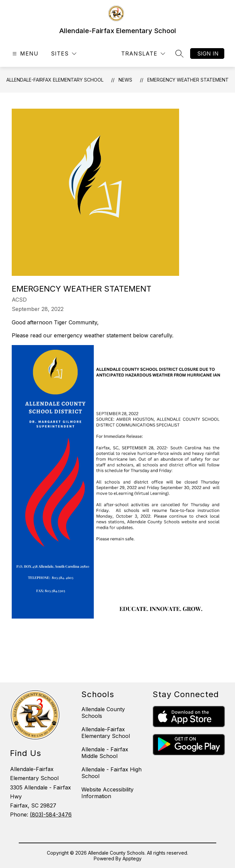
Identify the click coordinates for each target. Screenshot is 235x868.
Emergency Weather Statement (188, 80)
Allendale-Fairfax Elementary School (55, 80)
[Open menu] (25, 54)
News (125, 80)
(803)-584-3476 (51, 815)
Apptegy (132, 858)
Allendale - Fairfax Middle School (105, 753)
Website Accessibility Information (107, 793)
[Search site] (179, 53)
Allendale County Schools (103, 713)
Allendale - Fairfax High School (111, 773)
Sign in (208, 53)
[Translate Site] (143, 54)
